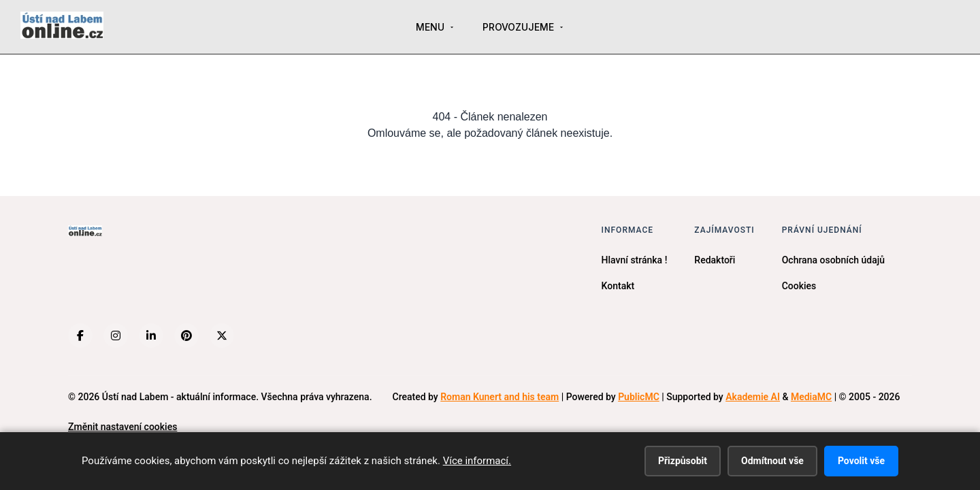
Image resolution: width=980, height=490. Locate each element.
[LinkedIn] (151, 336)
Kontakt (618, 286)
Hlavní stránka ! (635, 260)
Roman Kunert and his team (500, 397)
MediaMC (811, 397)
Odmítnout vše (772, 461)
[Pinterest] (186, 336)
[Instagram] (116, 336)
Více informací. (477, 461)
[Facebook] (80, 336)
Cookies (799, 286)
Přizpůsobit (683, 461)
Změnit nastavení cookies (122, 427)
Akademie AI (753, 397)
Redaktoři (715, 260)
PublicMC (639, 397)
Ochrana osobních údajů (833, 260)
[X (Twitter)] (222, 336)
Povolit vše (861, 461)
